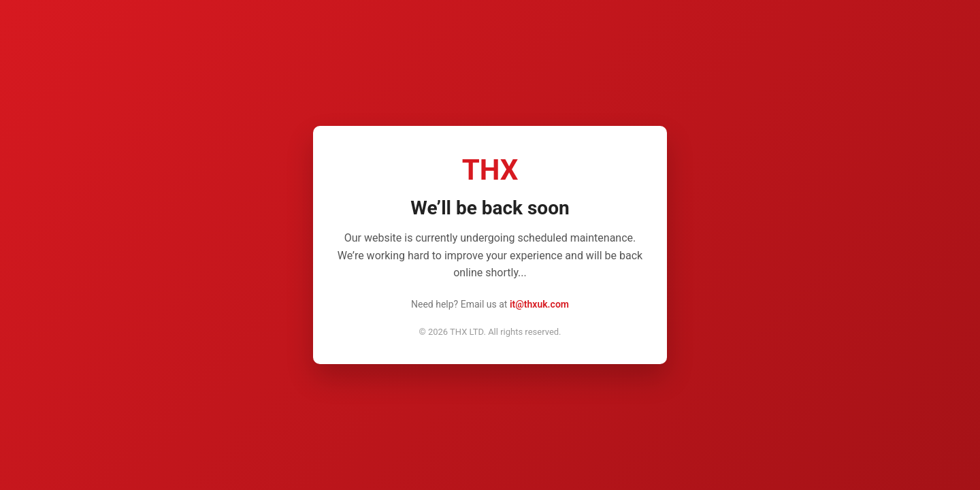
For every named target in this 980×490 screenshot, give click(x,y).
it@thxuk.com (539, 304)
